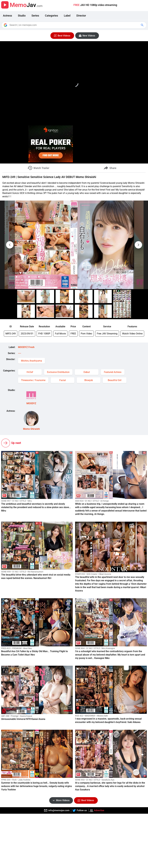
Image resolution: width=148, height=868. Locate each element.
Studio (22, 16)
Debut (87, 372)
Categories (51, 16)
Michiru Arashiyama (31, 361)
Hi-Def (30, 372)
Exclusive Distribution (58, 372)
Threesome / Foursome (33, 380)
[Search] (74, 25)
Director (81, 16)
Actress (7, 16)
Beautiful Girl (115, 380)
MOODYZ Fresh (26, 347)
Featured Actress (113, 372)
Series (35, 16)
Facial (63, 380)
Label (67, 16)
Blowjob (89, 380)
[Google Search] (143, 25)
